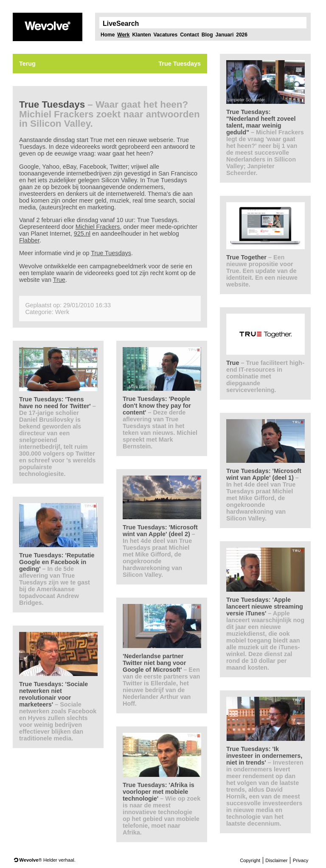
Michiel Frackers (98, 227)
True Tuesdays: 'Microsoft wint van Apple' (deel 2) (160, 551)
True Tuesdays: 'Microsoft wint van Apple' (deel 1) (264, 495)
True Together (262, 271)
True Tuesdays (111, 253)
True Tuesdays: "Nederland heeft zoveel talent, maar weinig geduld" (265, 142)
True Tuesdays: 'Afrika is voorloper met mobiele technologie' (162, 809)
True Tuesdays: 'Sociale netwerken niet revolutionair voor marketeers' (58, 711)
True (59, 280)
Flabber (29, 240)
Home (108, 35)
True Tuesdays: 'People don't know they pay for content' (160, 423)
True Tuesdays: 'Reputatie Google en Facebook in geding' (57, 579)
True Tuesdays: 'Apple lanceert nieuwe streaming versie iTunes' (265, 634)
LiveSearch (121, 24)
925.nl (82, 234)
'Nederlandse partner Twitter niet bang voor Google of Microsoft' (161, 680)
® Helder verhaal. (47, 860)
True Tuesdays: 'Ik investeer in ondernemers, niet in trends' (265, 786)
